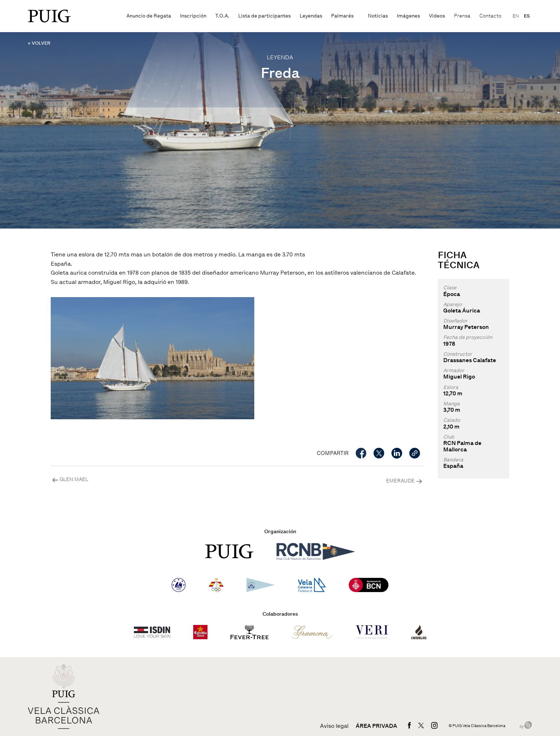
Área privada (376, 726)
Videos (437, 16)
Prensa (462, 16)
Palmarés (342, 16)
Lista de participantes (264, 16)
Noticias (378, 16)
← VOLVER (39, 43)
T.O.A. (222, 16)
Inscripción (193, 16)
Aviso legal (334, 726)
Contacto (490, 16)
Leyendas (311, 16)
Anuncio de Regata (149, 16)
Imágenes (408, 16)
